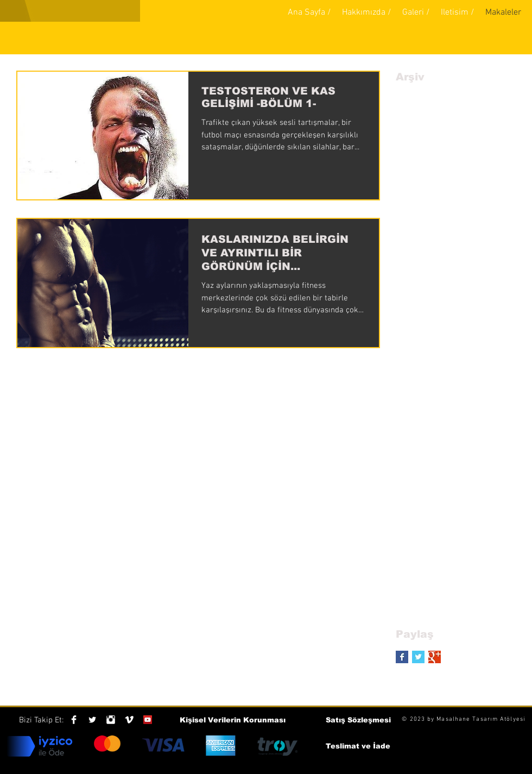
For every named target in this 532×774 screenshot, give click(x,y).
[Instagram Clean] (111, 720)
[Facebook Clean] (74, 720)
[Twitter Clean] (92, 720)
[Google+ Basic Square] (435, 657)
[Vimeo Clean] (129, 720)
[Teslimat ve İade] (358, 746)
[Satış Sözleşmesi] (358, 720)
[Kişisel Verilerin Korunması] (233, 720)
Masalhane (453, 719)
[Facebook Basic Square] (402, 657)
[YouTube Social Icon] (148, 720)
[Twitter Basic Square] (418, 657)
